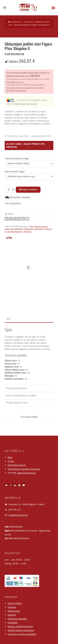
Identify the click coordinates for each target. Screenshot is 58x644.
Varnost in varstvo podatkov (22, 634)
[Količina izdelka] (10, 190)
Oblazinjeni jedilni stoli (34, 229)
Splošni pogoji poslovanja (21, 630)
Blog (10, 457)
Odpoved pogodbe (17, 619)
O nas (11, 461)
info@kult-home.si (15, 82)
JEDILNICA (19, 229)
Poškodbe (13, 623)
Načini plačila (15, 603)
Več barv (28, 231)
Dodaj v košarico (30, 190)
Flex (32, 226)
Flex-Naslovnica (41, 226)
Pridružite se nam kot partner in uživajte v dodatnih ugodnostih (26, 89)
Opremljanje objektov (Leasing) (24, 469)
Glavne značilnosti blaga (20, 626)
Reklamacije (14, 611)
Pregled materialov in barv (25, 104)
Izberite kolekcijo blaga (17, 158)
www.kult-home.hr (27, 473)
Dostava (12, 607)
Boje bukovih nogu (15, 171)
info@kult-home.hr (18, 515)
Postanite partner (17, 465)
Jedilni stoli (9, 229)
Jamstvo (12, 615)
